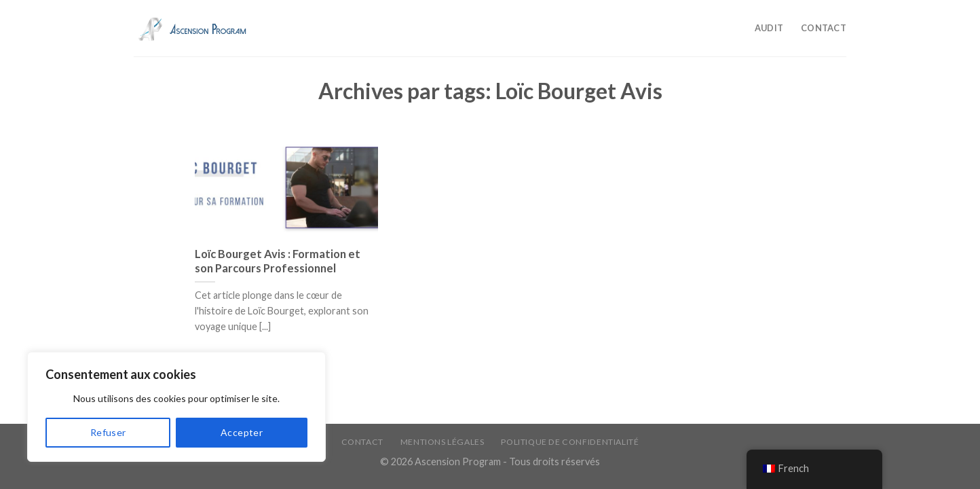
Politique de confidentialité (570, 442)
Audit (769, 28)
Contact (824, 28)
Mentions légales (442, 442)
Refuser (108, 432)
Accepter (242, 432)
